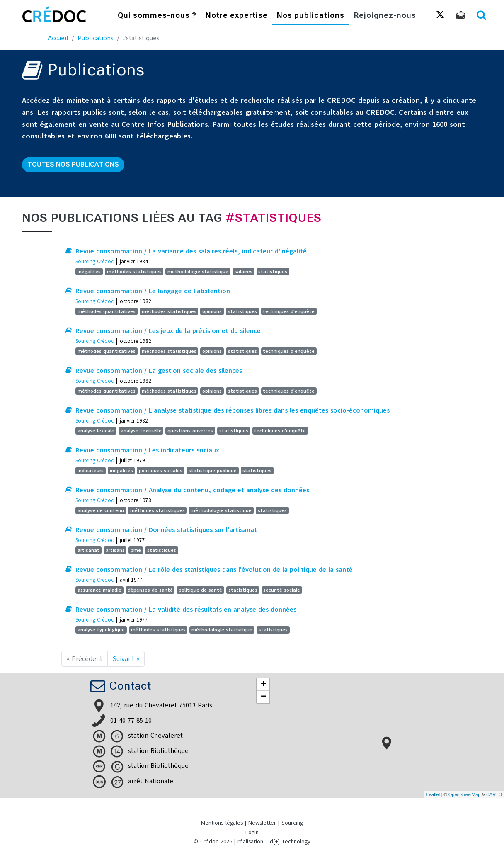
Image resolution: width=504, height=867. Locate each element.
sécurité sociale (282, 590)
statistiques (273, 272)
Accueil (58, 38)
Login (252, 832)
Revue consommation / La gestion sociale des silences (159, 371)
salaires (244, 272)
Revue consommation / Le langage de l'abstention (153, 291)
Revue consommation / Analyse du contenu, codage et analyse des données (192, 490)
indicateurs (91, 471)
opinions (212, 311)
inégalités (89, 272)
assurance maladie (99, 590)
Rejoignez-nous (385, 16)
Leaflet (433, 794)
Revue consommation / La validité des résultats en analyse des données (186, 610)
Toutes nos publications (73, 164)
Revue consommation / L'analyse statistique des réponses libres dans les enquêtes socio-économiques (233, 410)
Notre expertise (237, 16)
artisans (115, 550)
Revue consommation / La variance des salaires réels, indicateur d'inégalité (191, 251)
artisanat (88, 550)
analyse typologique (101, 630)
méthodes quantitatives (107, 311)
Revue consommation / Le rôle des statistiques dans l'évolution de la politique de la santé (214, 570)
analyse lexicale (96, 431)
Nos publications (311, 16)
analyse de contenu (101, 510)
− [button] (263, 697)
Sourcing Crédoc (94, 261)
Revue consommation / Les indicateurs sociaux (147, 450)
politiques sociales (161, 471)
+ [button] (263, 685)
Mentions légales (222, 823)
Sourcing (292, 823)
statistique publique (213, 471)
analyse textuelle (141, 431)
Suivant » (126, 659)
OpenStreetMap (465, 794)
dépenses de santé (150, 590)
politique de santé (200, 590)
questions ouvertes (190, 431)
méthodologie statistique (198, 272)
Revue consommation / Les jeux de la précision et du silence (168, 331)
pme (136, 550)
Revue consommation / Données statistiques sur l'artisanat (166, 530)
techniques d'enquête (289, 311)
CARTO (494, 794)
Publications (96, 38)
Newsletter (262, 823)
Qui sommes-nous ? (157, 16)
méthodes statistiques (134, 272)
